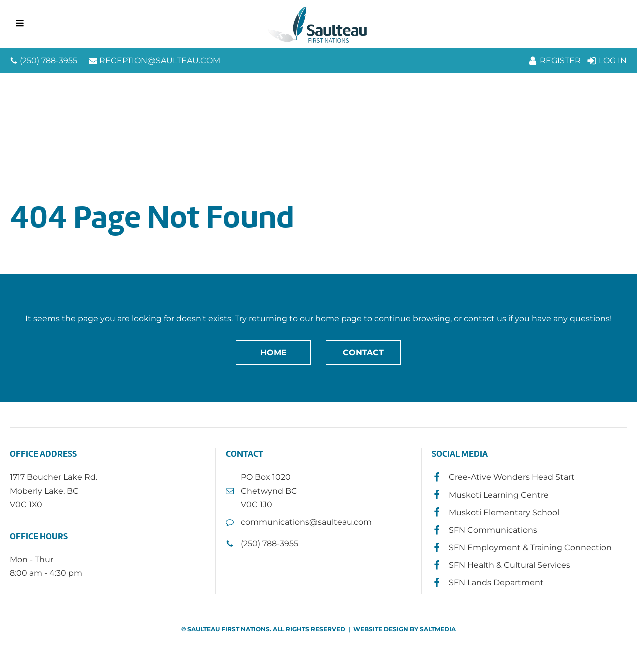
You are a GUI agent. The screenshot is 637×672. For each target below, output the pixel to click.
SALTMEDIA (438, 629)
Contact (363, 353)
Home (274, 353)
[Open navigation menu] (20, 24)
